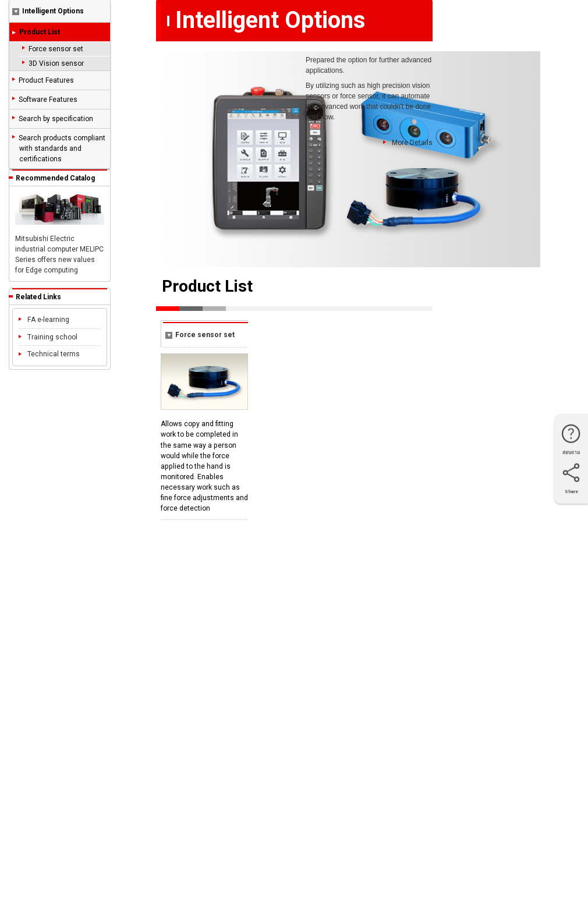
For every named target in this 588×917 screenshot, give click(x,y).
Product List (40, 32)
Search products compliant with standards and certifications (62, 148)
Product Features (46, 80)
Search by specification (56, 119)
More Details (408, 143)
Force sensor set (56, 49)
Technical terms (49, 354)
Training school (48, 337)
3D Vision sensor (56, 63)
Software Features (48, 100)
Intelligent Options (48, 11)
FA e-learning (44, 320)
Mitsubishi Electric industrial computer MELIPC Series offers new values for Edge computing (60, 233)
